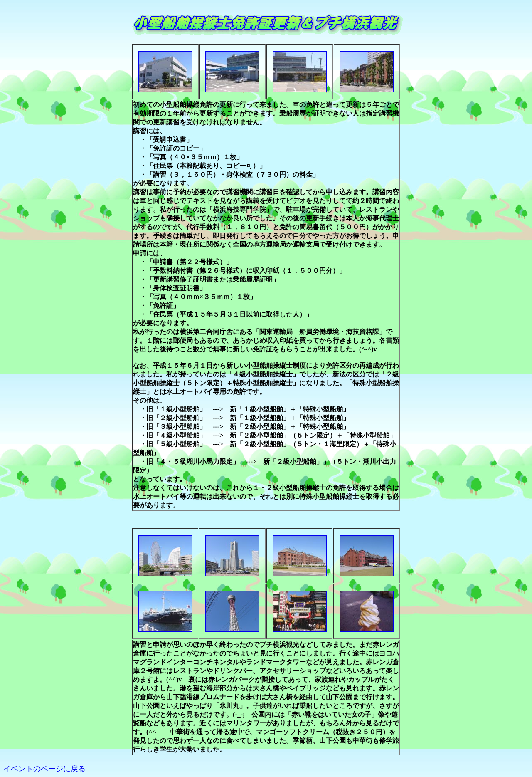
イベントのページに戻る (44, 769)
